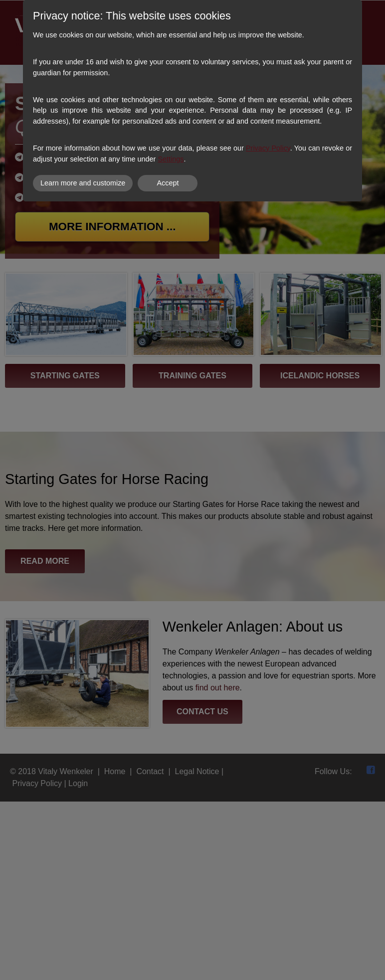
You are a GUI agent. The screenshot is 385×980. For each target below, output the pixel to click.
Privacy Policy (268, 148)
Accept (168, 183)
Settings (171, 159)
